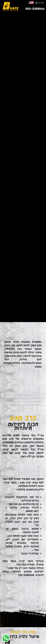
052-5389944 (35, 9)
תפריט (41, 3)
